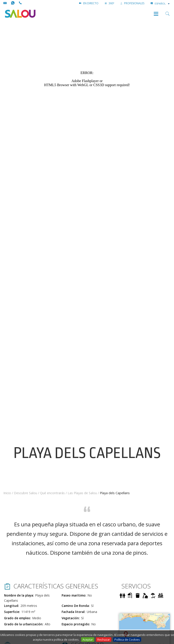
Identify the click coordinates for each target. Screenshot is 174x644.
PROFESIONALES (132, 3)
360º (109, 3)
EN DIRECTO (89, 3)
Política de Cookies (127, 640)
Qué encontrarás (52, 493)
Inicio (7, 493)
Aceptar (88, 640)
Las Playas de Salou (82, 493)
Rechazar (104, 640)
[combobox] (163, 4)
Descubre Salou (26, 493)
